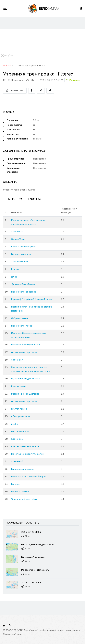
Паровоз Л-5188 (20, 492)
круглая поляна (19, 409)
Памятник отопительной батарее (29, 477)
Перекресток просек (22, 326)
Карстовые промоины (23, 469)
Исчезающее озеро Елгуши (26, 345)
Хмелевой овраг (20, 262)
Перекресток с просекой (24, 292)
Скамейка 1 (17, 232)
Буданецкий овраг (21, 254)
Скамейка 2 (17, 461)
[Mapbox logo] (7, 55)
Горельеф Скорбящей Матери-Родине (32, 299)
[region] (42, 44)
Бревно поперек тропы (24, 247)
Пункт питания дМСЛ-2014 (26, 379)
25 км (27, 574)
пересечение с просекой (24, 352)
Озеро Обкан (18, 239)
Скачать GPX (15, 91)
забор (14, 277)
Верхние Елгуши (20, 431)
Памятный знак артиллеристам (28, 454)
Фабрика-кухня (19, 318)
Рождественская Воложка (25, 446)
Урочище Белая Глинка (23, 284)
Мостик (15, 269)
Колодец (16, 484)
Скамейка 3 (17, 439)
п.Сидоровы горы (20, 416)
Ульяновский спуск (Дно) (24, 499)
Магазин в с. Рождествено (25, 394)
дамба (14, 424)
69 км (27, 549)
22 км (27, 561)
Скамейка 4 (17, 360)
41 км (27, 536)
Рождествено (18, 386)
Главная (7, 66)
